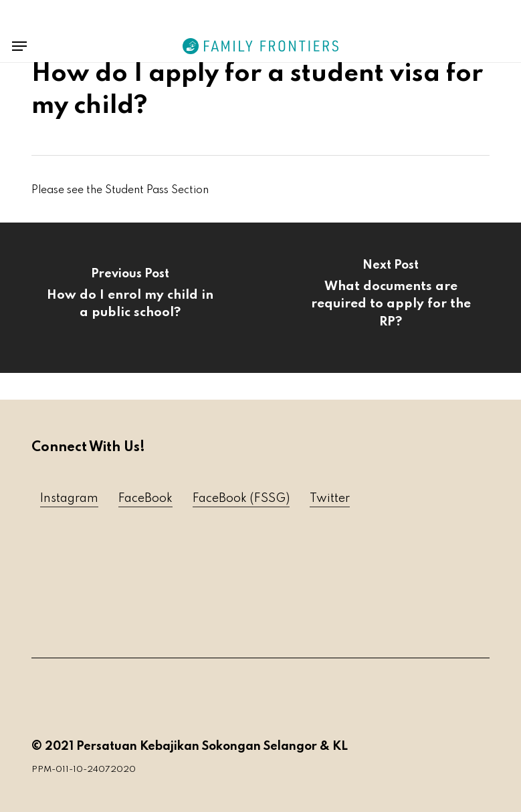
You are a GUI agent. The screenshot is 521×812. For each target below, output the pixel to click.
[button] (19, 46)
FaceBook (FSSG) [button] (241, 499)
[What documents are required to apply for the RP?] (391, 298)
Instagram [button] (69, 499)
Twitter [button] (330, 499)
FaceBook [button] (145, 499)
